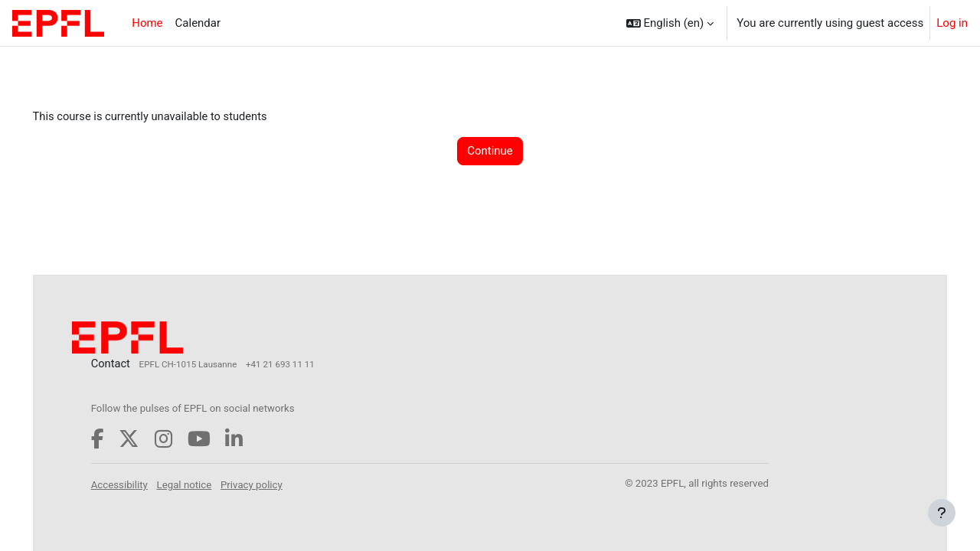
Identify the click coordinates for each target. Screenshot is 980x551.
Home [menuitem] (147, 23)
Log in (952, 23)
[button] (670, 23)
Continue (490, 152)
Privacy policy (274, 484)
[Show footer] (942, 513)
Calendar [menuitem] (198, 23)
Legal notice (207, 484)
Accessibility (142, 484)
